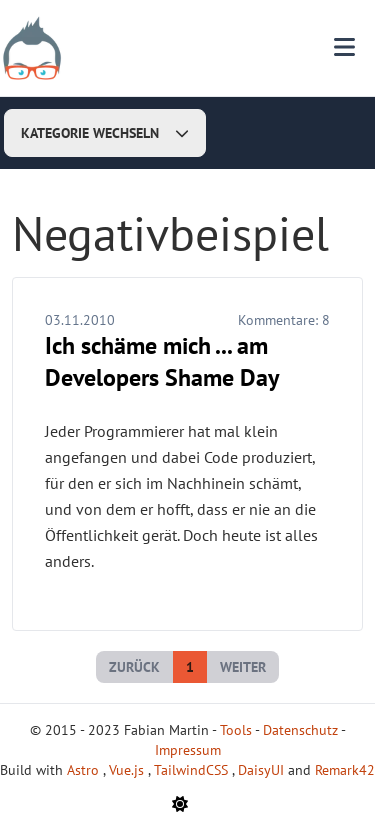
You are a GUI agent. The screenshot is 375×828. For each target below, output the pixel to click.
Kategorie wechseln (105, 133)
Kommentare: (284, 320)
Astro (85, 770)
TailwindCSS (193, 770)
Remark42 (345, 770)
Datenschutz (300, 730)
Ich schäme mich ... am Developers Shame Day (162, 361)
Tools (236, 730)
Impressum (188, 750)
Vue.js (128, 770)
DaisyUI (263, 770)
